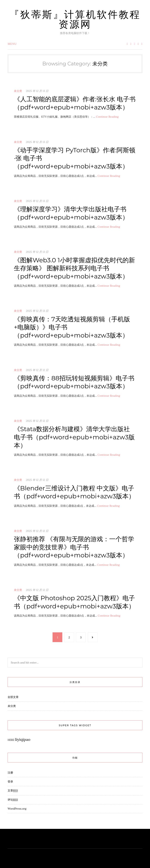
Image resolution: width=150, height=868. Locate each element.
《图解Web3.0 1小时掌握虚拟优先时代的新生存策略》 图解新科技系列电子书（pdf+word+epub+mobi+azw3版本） (74, 268)
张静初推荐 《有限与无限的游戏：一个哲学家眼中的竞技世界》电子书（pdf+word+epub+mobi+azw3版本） (74, 547)
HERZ (11, 740)
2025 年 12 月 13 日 (37, 91)
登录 (10, 782)
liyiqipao (23, 739)
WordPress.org (17, 809)
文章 (13, 790)
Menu (12, 44)
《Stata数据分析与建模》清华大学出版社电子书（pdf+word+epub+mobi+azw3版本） (74, 437)
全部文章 (13, 697)
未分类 (18, 91)
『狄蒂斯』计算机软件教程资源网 (75, 19)
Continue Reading (107, 117)
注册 (10, 773)
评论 (13, 800)
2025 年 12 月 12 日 (37, 370)
